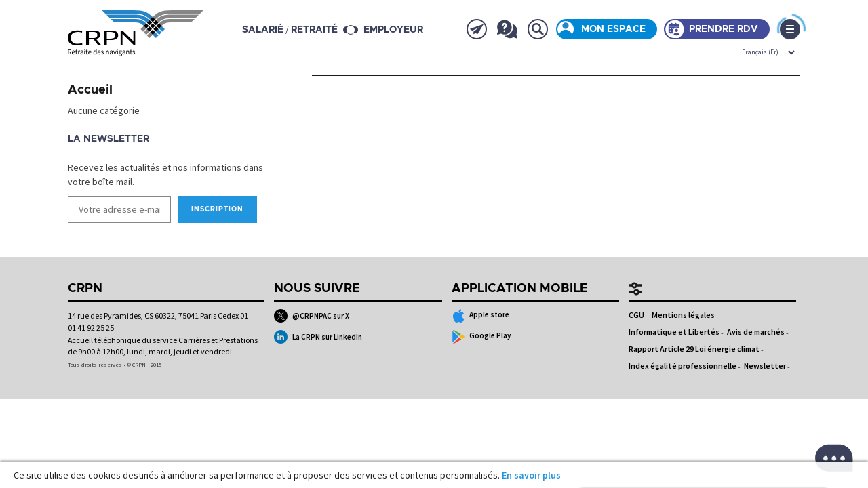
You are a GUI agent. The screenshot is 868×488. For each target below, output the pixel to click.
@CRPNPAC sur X (312, 316)
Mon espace (613, 29)
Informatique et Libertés (674, 332)
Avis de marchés (756, 332)
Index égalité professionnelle (683, 366)
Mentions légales (683, 315)
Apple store (481, 316)
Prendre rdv (724, 29)
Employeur (393, 30)
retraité (314, 30)
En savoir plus (531, 475)
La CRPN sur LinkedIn (318, 337)
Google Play (482, 337)
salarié (263, 30)
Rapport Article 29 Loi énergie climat (694, 349)
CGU (636, 315)
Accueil (90, 90)
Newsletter (765, 366)
